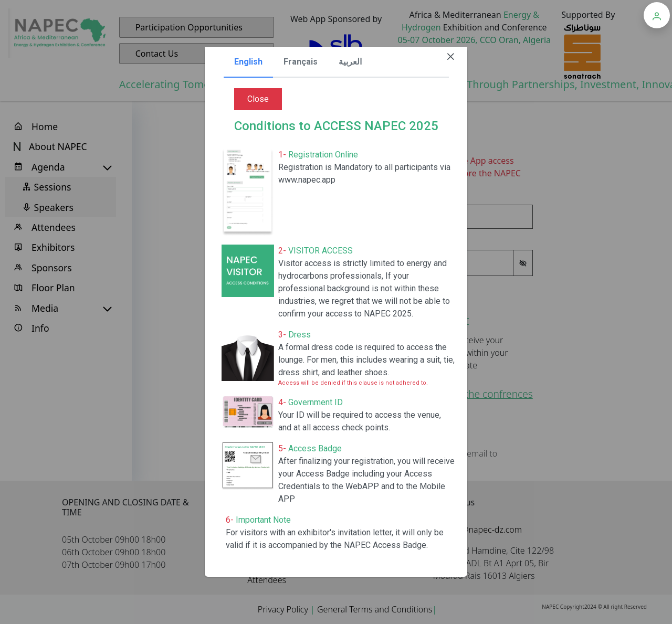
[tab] (248, 62)
